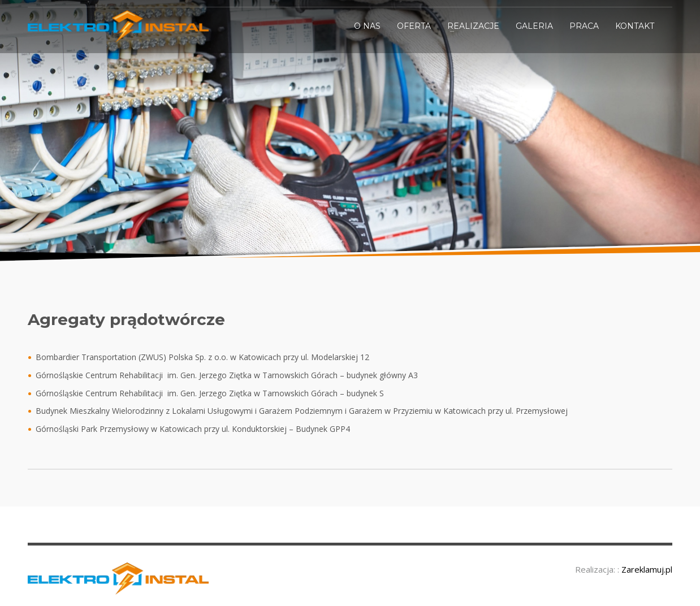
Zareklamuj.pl (647, 569)
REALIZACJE (473, 26)
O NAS (367, 26)
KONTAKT (635, 26)
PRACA (584, 26)
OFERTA (414, 26)
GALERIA (534, 26)
